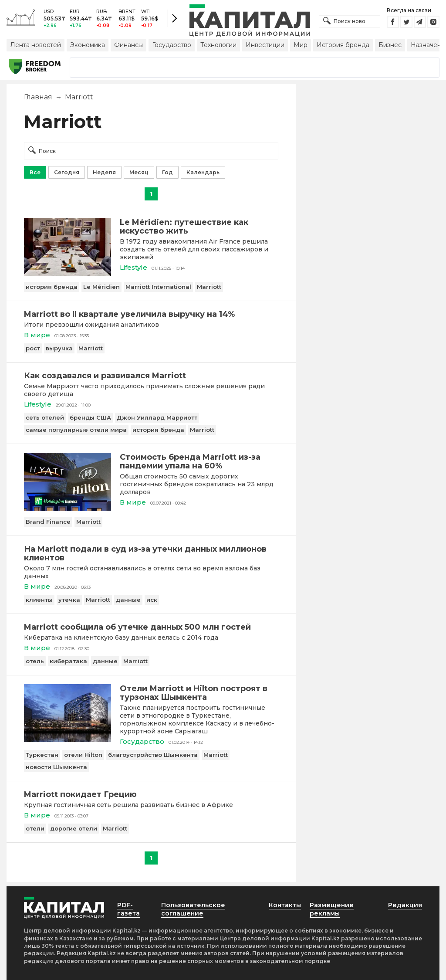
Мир (301, 45)
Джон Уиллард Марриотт (157, 417)
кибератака (68, 661)
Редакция (405, 905)
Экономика (88, 45)
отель (35, 661)
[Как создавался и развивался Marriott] (151, 376)
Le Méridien (101, 287)
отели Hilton (83, 755)
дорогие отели (74, 828)
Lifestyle (133, 267)
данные (128, 600)
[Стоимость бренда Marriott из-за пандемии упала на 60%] (68, 508)
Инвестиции (265, 45)
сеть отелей (45, 417)
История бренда (343, 45)
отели (35, 828)
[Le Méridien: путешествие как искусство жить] (68, 273)
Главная (38, 97)
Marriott (209, 287)
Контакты (285, 905)
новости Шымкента (56, 767)
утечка (69, 600)
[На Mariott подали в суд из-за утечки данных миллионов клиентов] (151, 553)
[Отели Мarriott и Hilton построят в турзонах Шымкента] (68, 740)
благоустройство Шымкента (153, 755)
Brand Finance (48, 522)
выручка (59, 348)
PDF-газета (128, 909)
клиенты (39, 600)
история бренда (52, 287)
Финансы (128, 45)
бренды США (90, 417)
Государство (172, 45)
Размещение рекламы (332, 909)
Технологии (218, 45)
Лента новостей (35, 45)
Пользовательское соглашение (193, 909)
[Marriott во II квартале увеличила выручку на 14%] (151, 314)
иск (152, 600)
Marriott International (158, 287)
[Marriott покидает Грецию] (151, 794)
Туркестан (42, 755)
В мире (37, 335)
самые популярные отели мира (76, 430)
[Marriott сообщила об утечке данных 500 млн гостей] (151, 627)
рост (33, 348)
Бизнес (390, 45)
